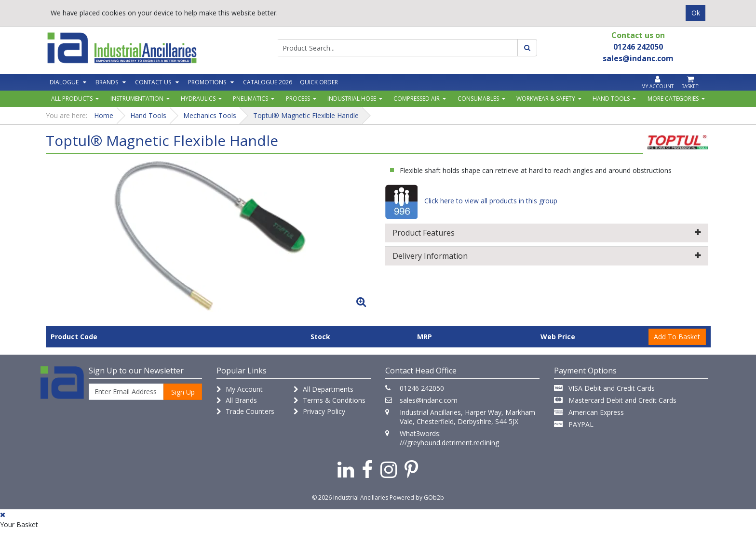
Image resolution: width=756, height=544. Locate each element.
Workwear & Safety (546, 99)
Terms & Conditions (330, 400)
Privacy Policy (319, 411)
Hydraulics (198, 99)
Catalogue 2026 (268, 82)
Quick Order (319, 82)
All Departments (324, 389)
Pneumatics (250, 99)
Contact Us (153, 82)
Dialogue (64, 82)
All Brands (237, 400)
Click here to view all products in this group (471, 201)
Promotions (207, 82)
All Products (72, 99)
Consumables (478, 99)
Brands (107, 82)
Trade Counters (245, 411)
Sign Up (183, 392)
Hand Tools (611, 99)
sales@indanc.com (429, 400)
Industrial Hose (352, 99)
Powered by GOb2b (417, 498)
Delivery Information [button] (547, 256)
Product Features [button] (547, 233)
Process (298, 99)
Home (104, 115)
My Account (240, 389)
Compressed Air (417, 99)
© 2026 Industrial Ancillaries (350, 498)
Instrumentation (137, 99)
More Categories (673, 99)
